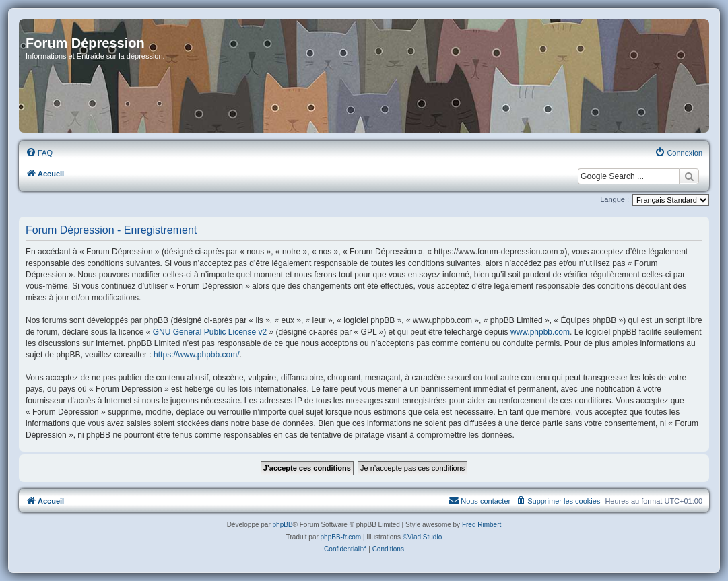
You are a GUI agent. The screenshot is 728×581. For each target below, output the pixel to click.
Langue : (615, 199)
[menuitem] (39, 153)
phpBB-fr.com (341, 537)
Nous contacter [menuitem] (479, 500)
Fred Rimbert (482, 525)
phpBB (283, 525)
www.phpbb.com (540, 332)
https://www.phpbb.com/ (196, 355)
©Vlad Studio (423, 537)
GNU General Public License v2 (210, 332)
